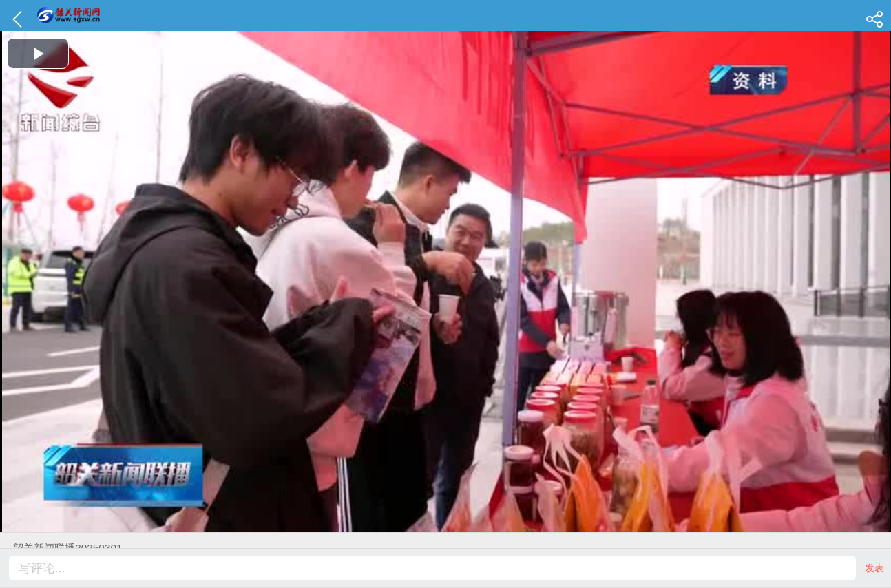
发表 (874, 568)
